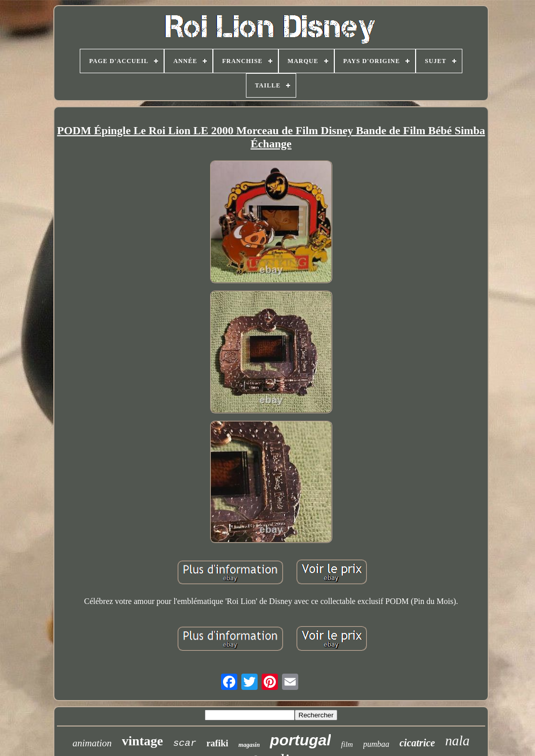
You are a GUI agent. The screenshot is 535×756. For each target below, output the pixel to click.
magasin (249, 745)
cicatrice (417, 743)
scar (185, 743)
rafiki (217, 743)
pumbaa (376, 744)
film (347, 744)
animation (92, 743)
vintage (143, 741)
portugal (300, 740)
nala (457, 741)
